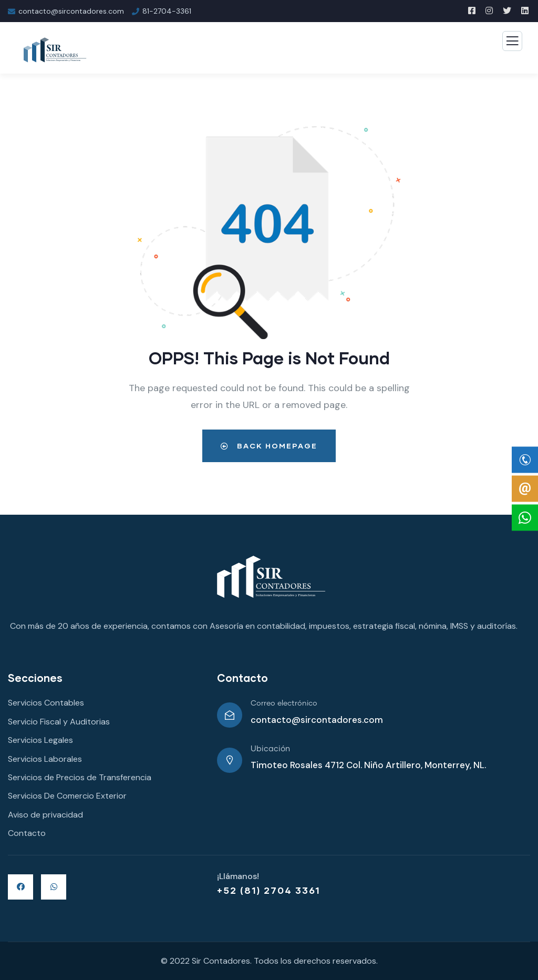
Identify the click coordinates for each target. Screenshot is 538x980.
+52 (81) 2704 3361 (269, 890)
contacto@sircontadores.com (317, 720)
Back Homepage (269, 446)
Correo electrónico (284, 703)
